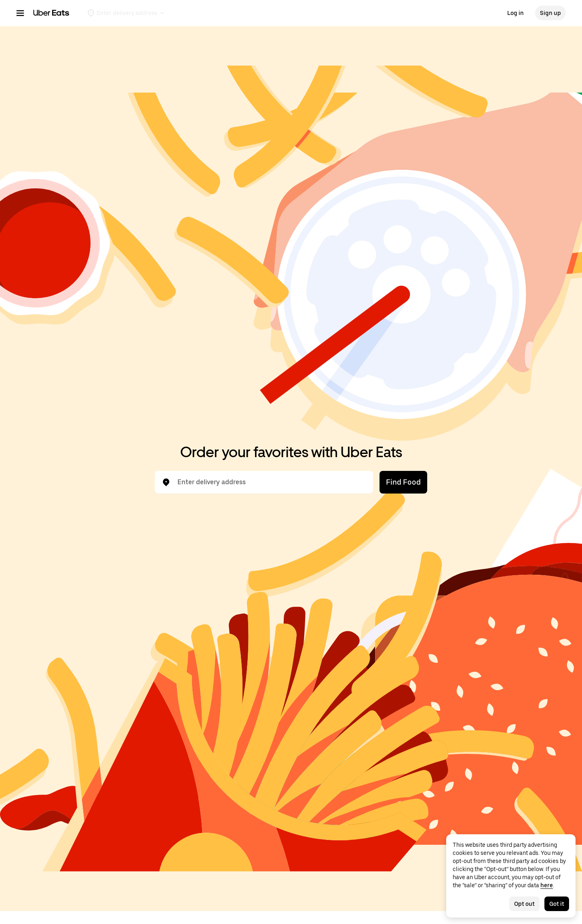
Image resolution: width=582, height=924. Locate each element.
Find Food (403, 482)
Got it (557, 904)
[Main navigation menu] (20, 13)
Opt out (524, 904)
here (547, 885)
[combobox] (270, 482)
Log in (516, 13)
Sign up (550, 13)
